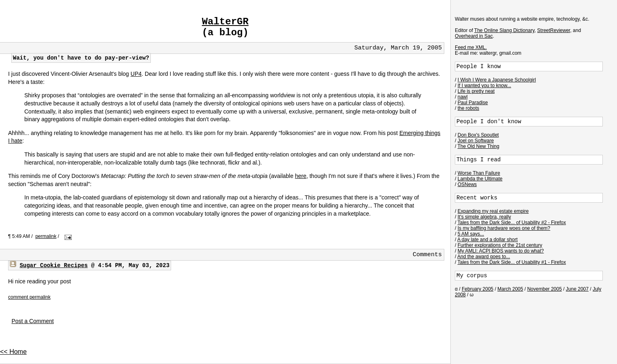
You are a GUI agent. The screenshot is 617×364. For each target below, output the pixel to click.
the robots (468, 108)
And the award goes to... (484, 257)
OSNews (467, 184)
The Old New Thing (479, 146)
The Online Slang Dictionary (505, 30)
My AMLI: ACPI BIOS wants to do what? (501, 251)
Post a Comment (32, 321)
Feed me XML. (471, 47)
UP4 (136, 74)
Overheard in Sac (474, 36)
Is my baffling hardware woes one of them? (504, 228)
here (301, 176)
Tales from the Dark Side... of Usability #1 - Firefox (512, 262)
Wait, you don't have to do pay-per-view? (81, 58)
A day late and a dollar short (487, 240)
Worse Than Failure (479, 173)
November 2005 (544, 289)
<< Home (13, 352)
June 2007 (577, 289)
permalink (46, 236)
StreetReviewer (554, 30)
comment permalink (29, 297)
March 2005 (510, 289)
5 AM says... (471, 234)
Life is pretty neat (476, 91)
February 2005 (478, 289)
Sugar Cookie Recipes (54, 266)
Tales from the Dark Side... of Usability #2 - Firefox (512, 223)
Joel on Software (476, 141)
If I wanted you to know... (484, 86)
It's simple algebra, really (484, 217)
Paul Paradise (473, 103)
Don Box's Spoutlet (478, 135)
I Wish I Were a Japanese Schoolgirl (497, 80)
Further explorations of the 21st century (500, 245)
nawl (463, 97)
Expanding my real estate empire (493, 211)
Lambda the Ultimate (480, 179)
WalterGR (225, 22)
